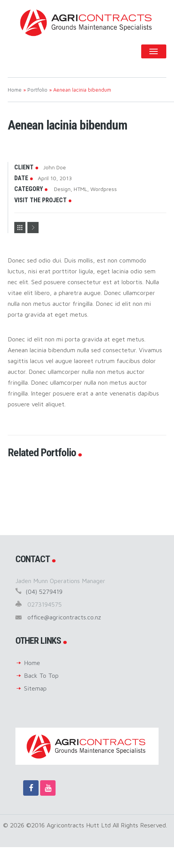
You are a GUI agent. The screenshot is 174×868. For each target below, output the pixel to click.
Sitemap (35, 688)
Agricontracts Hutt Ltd (87, 22)
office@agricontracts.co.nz (64, 617)
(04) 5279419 (44, 592)
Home (32, 663)
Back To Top (41, 675)
